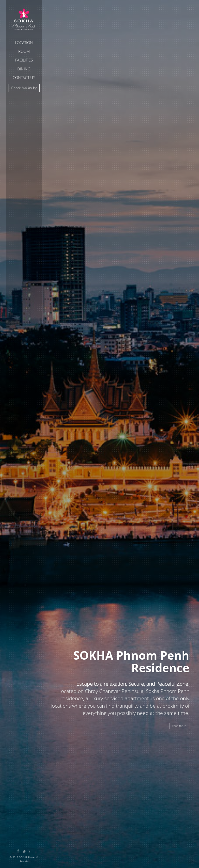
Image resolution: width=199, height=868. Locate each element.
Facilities (24, 60)
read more (179, 726)
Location (24, 43)
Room (24, 51)
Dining (24, 69)
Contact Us (24, 78)
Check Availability (24, 88)
